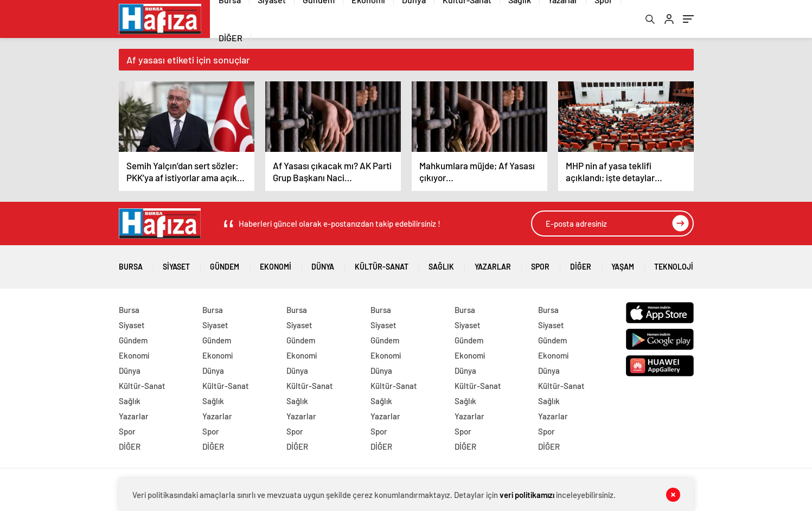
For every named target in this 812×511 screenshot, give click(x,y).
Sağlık (441, 263)
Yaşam (623, 263)
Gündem (225, 263)
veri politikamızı (527, 495)
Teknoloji (674, 263)
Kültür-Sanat (382, 263)
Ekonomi (276, 263)
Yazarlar (493, 263)
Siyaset (176, 263)
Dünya (323, 263)
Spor (540, 263)
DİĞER (231, 38)
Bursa (131, 263)
